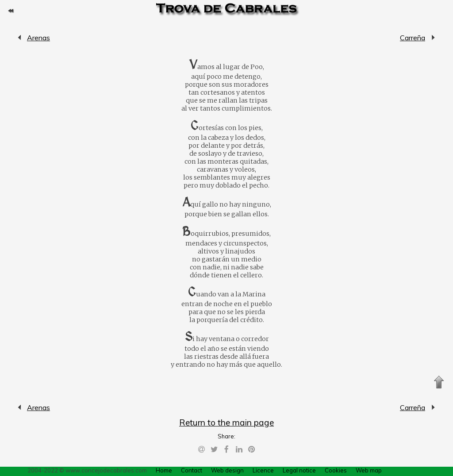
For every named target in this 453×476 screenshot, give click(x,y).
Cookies (336, 470)
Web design (227, 470)
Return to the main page (226, 422)
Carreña (413, 38)
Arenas (20, 38)
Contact (192, 470)
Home (164, 470)
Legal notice (299, 470)
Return (11, 11)
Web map (369, 470)
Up (439, 382)
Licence (263, 470)
